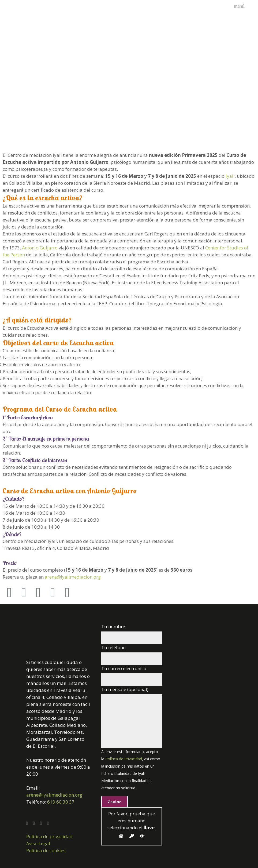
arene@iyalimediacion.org (73, 577)
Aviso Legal (38, 843)
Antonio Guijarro (40, 248)
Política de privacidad (49, 836)
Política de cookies (46, 850)
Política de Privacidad (124, 759)
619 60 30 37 (61, 802)
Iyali (230, 176)
